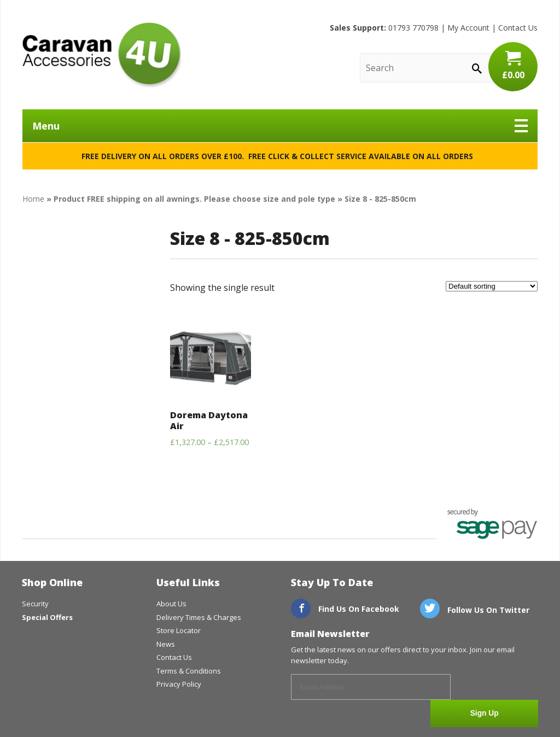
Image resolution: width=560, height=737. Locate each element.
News (166, 644)
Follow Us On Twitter (475, 610)
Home (33, 199)
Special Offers (47, 617)
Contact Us (518, 28)
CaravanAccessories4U (102, 55)
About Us (171, 604)
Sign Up (497, 688)
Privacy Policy (179, 684)
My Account (468, 28)
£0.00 (513, 66)
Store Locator (179, 630)
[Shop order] (492, 286)
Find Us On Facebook (345, 609)
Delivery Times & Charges (199, 617)
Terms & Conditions (189, 671)
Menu (280, 126)
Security (35, 604)
